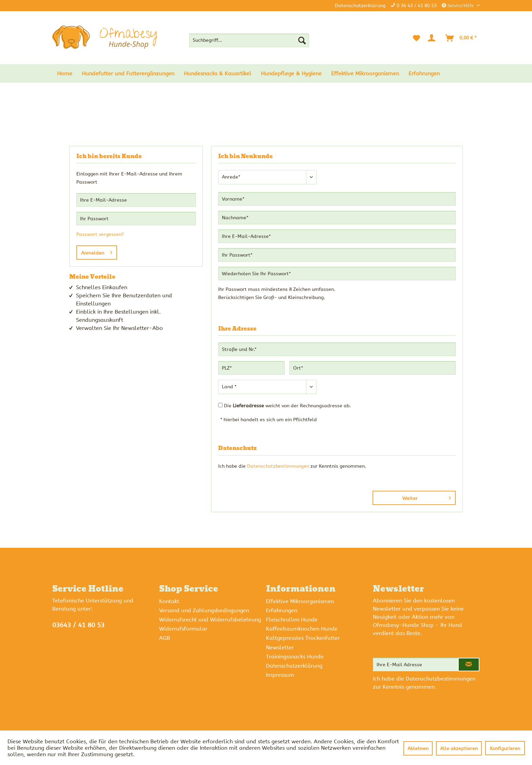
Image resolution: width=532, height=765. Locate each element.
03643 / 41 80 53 (78, 625)
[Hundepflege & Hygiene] (291, 73)
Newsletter (280, 647)
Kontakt (169, 601)
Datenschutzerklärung (360, 6)
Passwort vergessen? (100, 234)
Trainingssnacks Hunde (295, 657)
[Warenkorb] (461, 38)
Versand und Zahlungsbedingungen (204, 610)
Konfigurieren (505, 749)
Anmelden (97, 251)
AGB (165, 638)
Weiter (427, 497)
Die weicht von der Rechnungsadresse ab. (287, 406)
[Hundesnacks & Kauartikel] (218, 73)
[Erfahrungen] (424, 73)
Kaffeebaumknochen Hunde (302, 629)
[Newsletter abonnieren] (469, 665)
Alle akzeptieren (459, 749)
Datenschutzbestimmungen (278, 466)
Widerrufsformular (183, 629)
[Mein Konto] (433, 38)
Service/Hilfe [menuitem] (458, 6)
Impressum (280, 675)
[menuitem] (249, 40)
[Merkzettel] (416, 38)
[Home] (65, 73)
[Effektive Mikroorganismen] (365, 73)
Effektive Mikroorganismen (300, 601)
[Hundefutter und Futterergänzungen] (128, 73)
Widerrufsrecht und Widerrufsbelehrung (210, 620)
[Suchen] (302, 40)
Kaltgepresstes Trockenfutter (303, 638)
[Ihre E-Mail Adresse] (416, 665)
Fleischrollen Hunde (292, 620)
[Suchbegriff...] (249, 40)
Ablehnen (418, 749)
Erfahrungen (282, 610)
